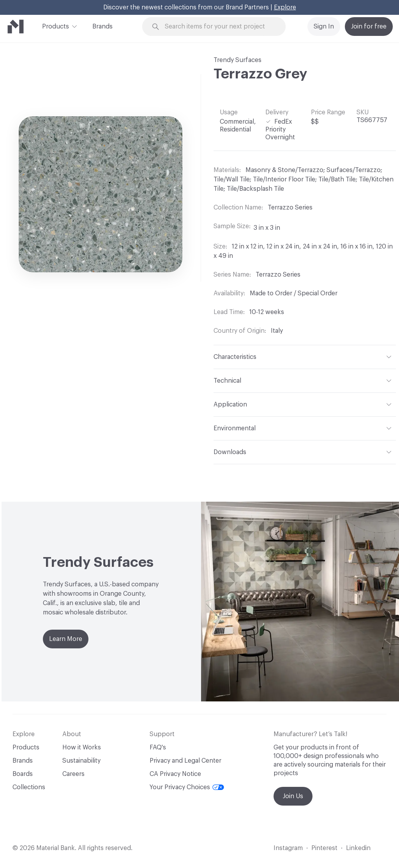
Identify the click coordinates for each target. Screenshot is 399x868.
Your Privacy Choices (187, 787)
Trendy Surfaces (237, 60)
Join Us (293, 796)
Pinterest (324, 848)
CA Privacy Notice (175, 774)
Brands (102, 27)
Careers (73, 774)
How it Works (82, 747)
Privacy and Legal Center (185, 761)
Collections (29, 787)
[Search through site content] (219, 27)
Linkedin (358, 848)
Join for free (369, 27)
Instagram (288, 848)
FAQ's (158, 747)
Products (56, 26)
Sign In (324, 27)
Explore (285, 7)
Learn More (66, 639)
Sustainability (81, 761)
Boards (23, 774)
